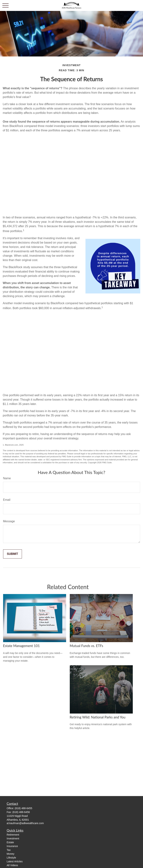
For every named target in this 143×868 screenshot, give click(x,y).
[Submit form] (13, 554)
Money (11, 854)
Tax (9, 850)
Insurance (12, 846)
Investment (13, 838)
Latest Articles (15, 861)
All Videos (12, 865)
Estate (10, 842)
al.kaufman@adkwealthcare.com (25, 823)
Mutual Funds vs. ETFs (86, 646)
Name (7, 478)
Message (9, 521)
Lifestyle (11, 858)
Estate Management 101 (21, 646)
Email (7, 500)
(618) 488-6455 (24, 808)
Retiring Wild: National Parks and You (98, 717)
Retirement (13, 835)
